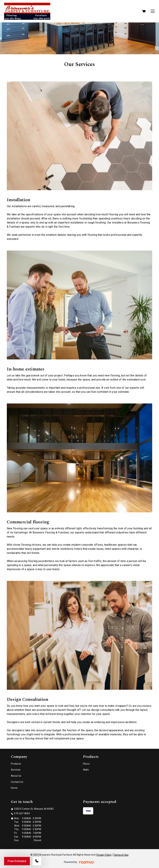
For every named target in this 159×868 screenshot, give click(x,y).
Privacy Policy (104, 855)
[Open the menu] (153, 11)
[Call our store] (37, 861)
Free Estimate (17, 861)
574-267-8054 (22, 813)
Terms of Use (121, 855)
